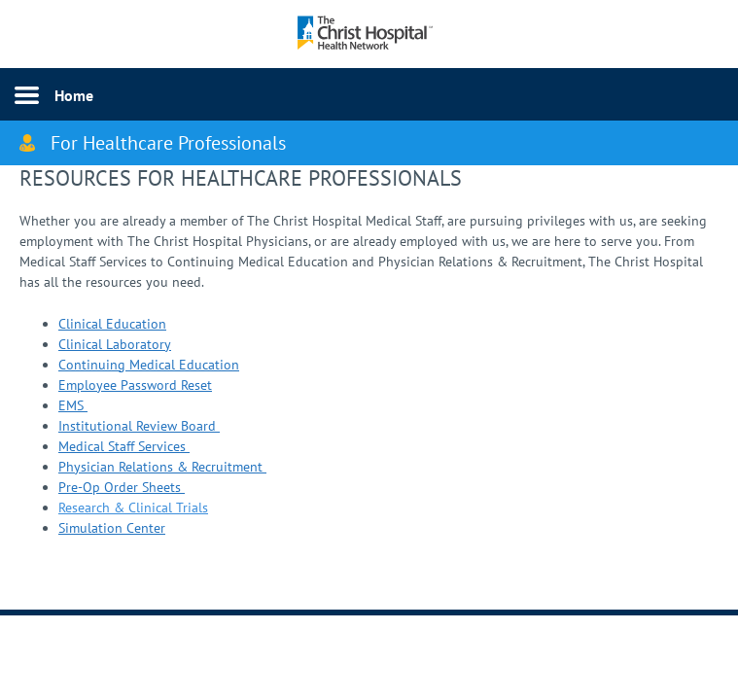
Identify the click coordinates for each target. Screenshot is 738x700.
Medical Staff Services (124, 446)
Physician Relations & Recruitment (162, 467)
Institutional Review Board (139, 426)
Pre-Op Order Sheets (122, 487)
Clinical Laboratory (115, 344)
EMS (73, 405)
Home (74, 95)
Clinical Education (112, 324)
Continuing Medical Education (149, 365)
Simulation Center (112, 528)
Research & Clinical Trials (133, 507)
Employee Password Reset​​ (135, 385)
